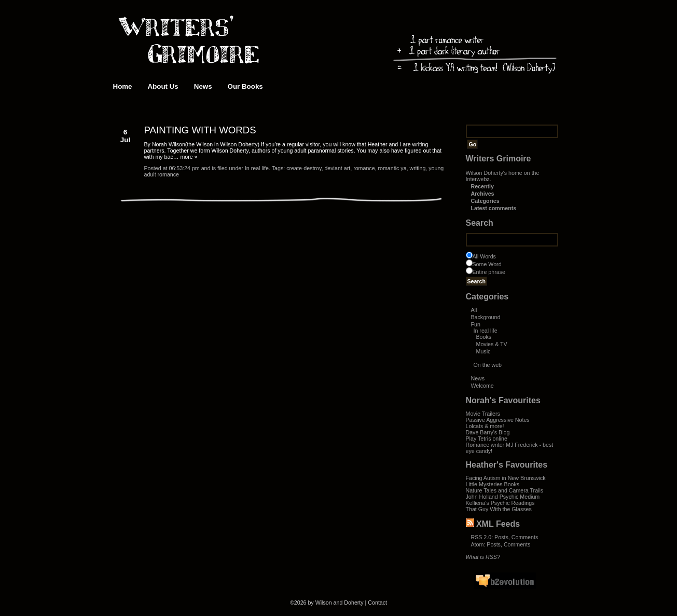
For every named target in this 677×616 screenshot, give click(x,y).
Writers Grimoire (499, 159)
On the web (488, 365)
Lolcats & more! (485, 426)
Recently (482, 186)
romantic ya (392, 168)
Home (123, 86)
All (474, 310)
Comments (525, 537)
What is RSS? (483, 557)
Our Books (245, 86)
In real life (486, 331)
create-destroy (304, 168)
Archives (483, 194)
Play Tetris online (487, 439)
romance (364, 168)
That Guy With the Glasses (499, 509)
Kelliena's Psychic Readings (500, 503)
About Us (163, 86)
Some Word (487, 264)
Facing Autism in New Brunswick (506, 478)
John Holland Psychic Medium (503, 497)
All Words (484, 256)
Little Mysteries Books (493, 484)
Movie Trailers (483, 414)
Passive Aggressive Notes (498, 420)
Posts (501, 537)
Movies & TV (492, 344)
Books (484, 337)
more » (189, 157)
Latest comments (494, 208)
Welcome (482, 386)
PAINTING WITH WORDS (200, 130)
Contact (377, 603)
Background (486, 317)
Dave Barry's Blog (488, 432)
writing (418, 168)
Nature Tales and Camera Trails (505, 490)
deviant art (337, 168)
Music (483, 351)
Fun (476, 324)
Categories (485, 201)
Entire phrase (489, 272)
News (203, 86)
